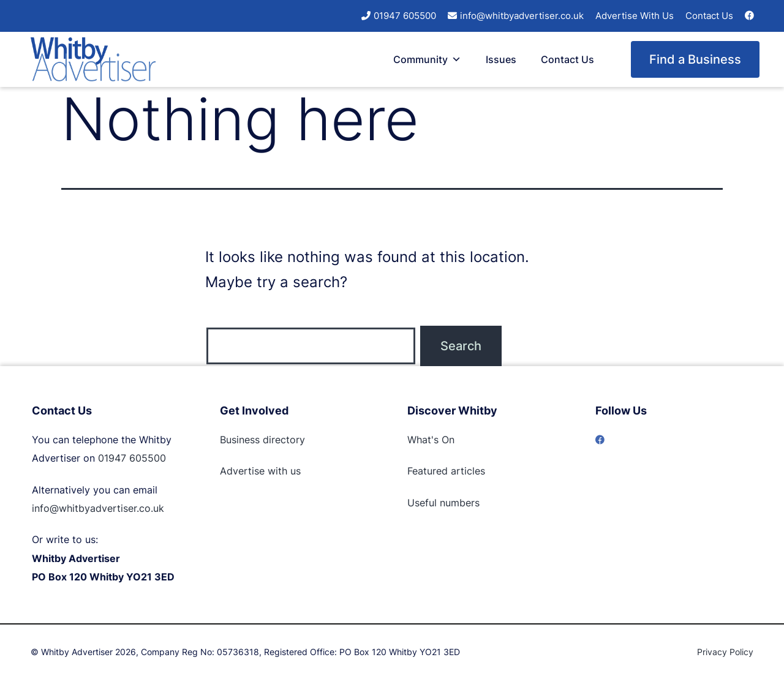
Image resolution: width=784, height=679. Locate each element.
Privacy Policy (725, 652)
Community (427, 59)
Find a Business (695, 59)
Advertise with (254, 471)
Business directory (262, 440)
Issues (501, 59)
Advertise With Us (635, 16)
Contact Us (709, 16)
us (294, 471)
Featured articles (446, 471)
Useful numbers (443, 503)
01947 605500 (405, 16)
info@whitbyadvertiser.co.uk (522, 16)
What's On (431, 440)
